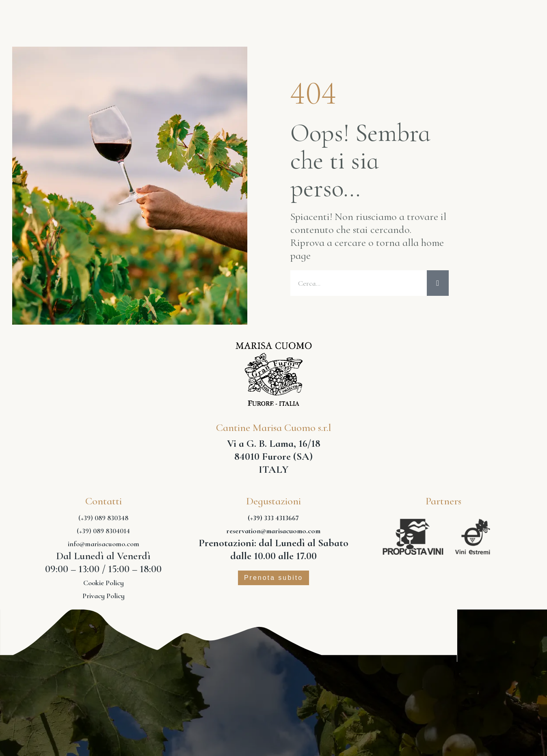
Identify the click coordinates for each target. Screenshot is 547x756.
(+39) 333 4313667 (273, 518)
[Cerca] (438, 283)
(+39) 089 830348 (103, 518)
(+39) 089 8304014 (103, 531)
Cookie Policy (104, 583)
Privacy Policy (104, 596)
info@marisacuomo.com (104, 544)
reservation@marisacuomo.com (273, 531)
